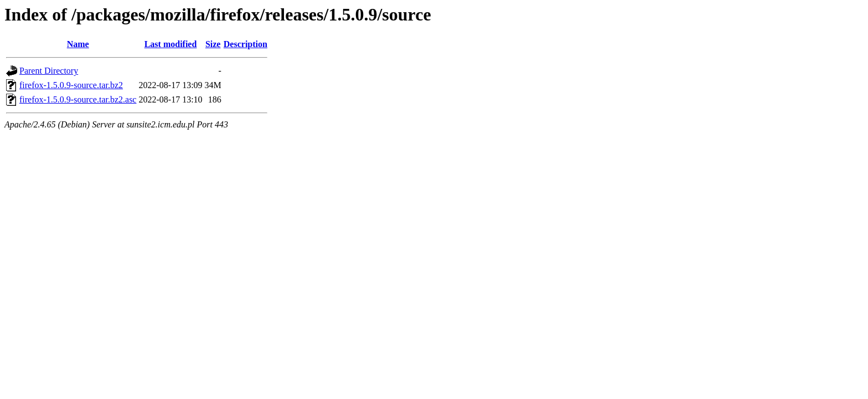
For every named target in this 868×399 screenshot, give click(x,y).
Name (78, 44)
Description (246, 44)
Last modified (171, 44)
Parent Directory (49, 71)
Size (213, 44)
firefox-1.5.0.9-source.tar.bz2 (71, 85)
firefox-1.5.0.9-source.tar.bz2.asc (78, 99)
